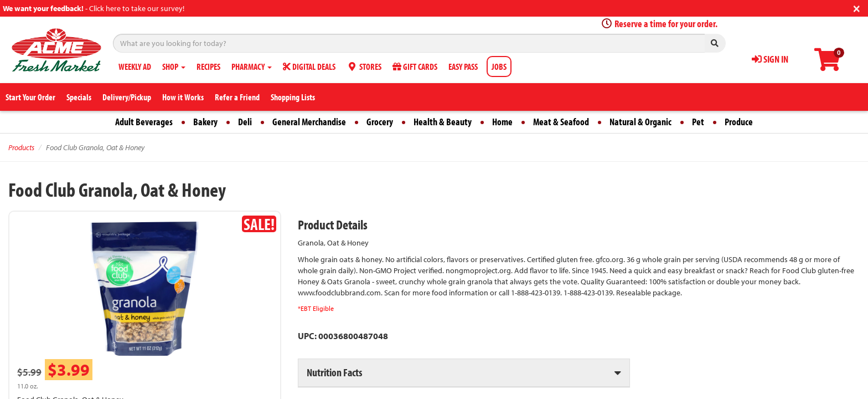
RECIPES (208, 66)
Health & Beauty (443, 122)
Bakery (205, 122)
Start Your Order (30, 97)
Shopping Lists (293, 97)
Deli (245, 122)
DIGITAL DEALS (309, 66)
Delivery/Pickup (127, 97)
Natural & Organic (640, 122)
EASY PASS (463, 66)
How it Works (183, 97)
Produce (739, 122)
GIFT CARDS (415, 66)
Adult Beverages (144, 122)
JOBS (499, 66)
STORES (364, 66)
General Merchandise (309, 122)
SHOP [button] (174, 66)
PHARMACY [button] (252, 66)
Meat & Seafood (561, 122)
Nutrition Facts (334, 372)
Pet (698, 122)
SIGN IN (770, 59)
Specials (79, 97)
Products (21, 147)
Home (502, 122)
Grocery (380, 122)
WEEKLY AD (135, 66)
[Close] (857, 7)
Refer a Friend (237, 97)
